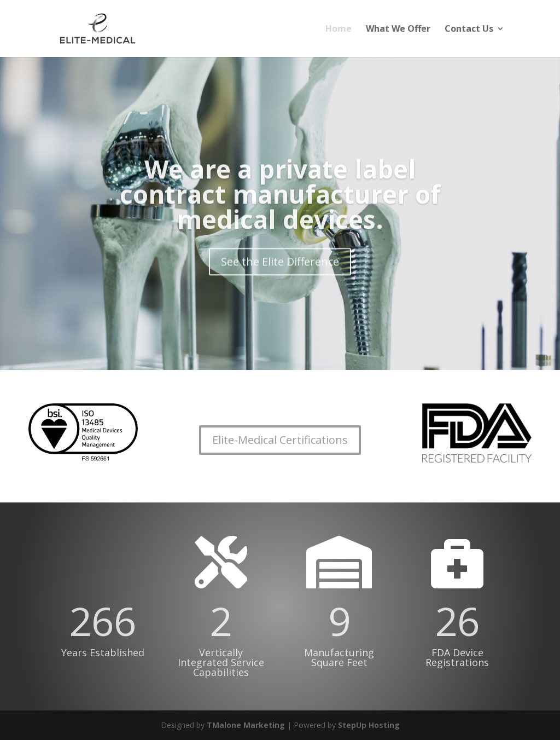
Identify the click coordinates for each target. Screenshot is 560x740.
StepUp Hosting (369, 725)
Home (339, 30)
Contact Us (469, 30)
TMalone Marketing (246, 725)
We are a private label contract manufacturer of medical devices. (280, 202)
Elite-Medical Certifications (280, 440)
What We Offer (398, 30)
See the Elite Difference (280, 270)
